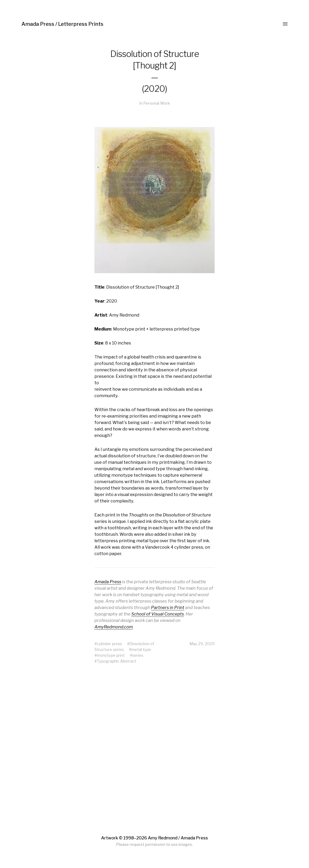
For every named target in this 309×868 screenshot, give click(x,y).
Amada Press (108, 582)
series (138, 655)
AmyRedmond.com (114, 627)
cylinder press (109, 644)
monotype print (111, 655)
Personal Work (157, 103)
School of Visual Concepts (158, 614)
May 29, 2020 (202, 644)
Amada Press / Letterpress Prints (62, 24)
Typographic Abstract (117, 661)
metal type (141, 650)
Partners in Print (168, 608)
